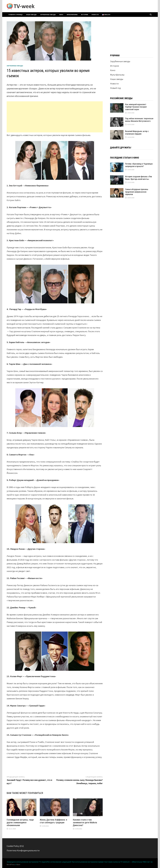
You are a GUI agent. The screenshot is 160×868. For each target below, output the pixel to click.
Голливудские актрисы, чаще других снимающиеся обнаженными (20, 822)
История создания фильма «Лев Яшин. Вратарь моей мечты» (138, 178)
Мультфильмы (72, 15)
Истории (85, 15)
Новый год (115, 88)
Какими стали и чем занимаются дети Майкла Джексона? (85, 822)
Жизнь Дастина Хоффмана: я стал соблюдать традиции (53, 821)
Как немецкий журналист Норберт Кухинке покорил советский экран (136, 107)
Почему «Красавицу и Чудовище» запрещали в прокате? (139, 165)
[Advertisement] (55, 117)
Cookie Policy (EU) (15, 846)
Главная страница (15, 15)
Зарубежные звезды (48, 15)
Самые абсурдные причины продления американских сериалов (137, 192)
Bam (18, 864)
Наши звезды (31, 15)
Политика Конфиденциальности (23, 850)
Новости (95, 15)
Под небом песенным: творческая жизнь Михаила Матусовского (139, 120)
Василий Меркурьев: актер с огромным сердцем (137, 133)
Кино (61, 15)
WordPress (11, 864)
